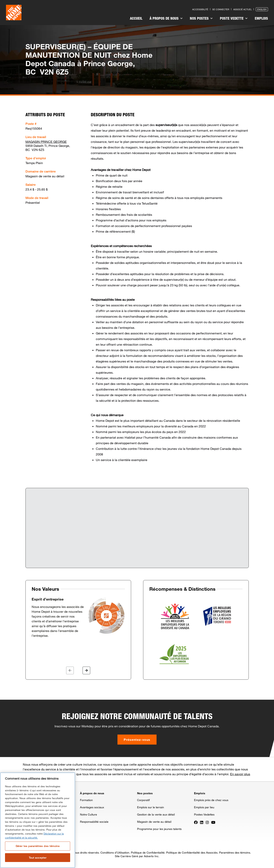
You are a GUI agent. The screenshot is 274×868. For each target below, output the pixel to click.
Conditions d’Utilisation (115, 852)
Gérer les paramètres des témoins (38, 846)
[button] (70, 670)
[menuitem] (136, 19)
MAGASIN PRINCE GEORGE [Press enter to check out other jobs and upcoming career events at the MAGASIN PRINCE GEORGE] (46, 142)
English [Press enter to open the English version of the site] (262, 9)
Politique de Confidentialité (148, 852)
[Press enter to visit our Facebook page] (196, 822)
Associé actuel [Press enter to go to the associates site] (243, 9)
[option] (78, 618)
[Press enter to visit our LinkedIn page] (202, 822)
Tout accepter (38, 858)
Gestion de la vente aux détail (156, 814)
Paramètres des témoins (235, 852)
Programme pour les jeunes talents (159, 829)
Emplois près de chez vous (211, 800)
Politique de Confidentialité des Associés (192, 852)
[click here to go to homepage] (14, 13)
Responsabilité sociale (94, 822)
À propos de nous (166, 18)
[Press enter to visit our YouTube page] (213, 822)
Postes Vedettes (204, 814)
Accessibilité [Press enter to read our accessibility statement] (200, 9)
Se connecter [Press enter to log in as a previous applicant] (221, 9)
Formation (86, 800)
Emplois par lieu (204, 807)
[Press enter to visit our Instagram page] (207, 822)
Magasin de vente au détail (154, 822)
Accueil (136, 18)
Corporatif (143, 800)
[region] (38, 820)
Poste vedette (234, 18)
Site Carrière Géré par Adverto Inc (137, 856)
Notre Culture (88, 814)
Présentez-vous (137, 739)
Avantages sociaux (92, 807)
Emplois (261, 18)
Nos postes (201, 18)
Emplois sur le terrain (151, 807)
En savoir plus (240, 774)
